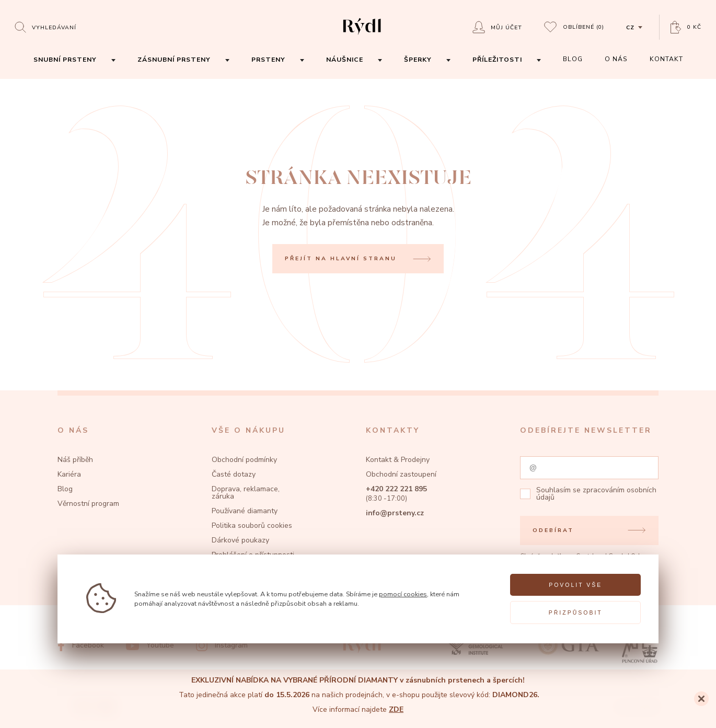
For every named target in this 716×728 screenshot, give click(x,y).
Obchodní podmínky (244, 460)
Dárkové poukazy (240, 540)
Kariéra (69, 474)
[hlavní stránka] (362, 36)
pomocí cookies (403, 594)
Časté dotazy (234, 474)
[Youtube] (150, 646)
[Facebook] (81, 645)
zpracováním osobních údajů (596, 494)
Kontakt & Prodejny (398, 460)
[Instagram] (222, 645)
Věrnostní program (88, 504)
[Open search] (45, 27)
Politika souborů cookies (252, 525)
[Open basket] (686, 27)
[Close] (701, 699)
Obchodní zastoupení (401, 474)
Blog (65, 489)
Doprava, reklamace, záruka (246, 493)
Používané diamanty (245, 511)
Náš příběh (75, 460)
